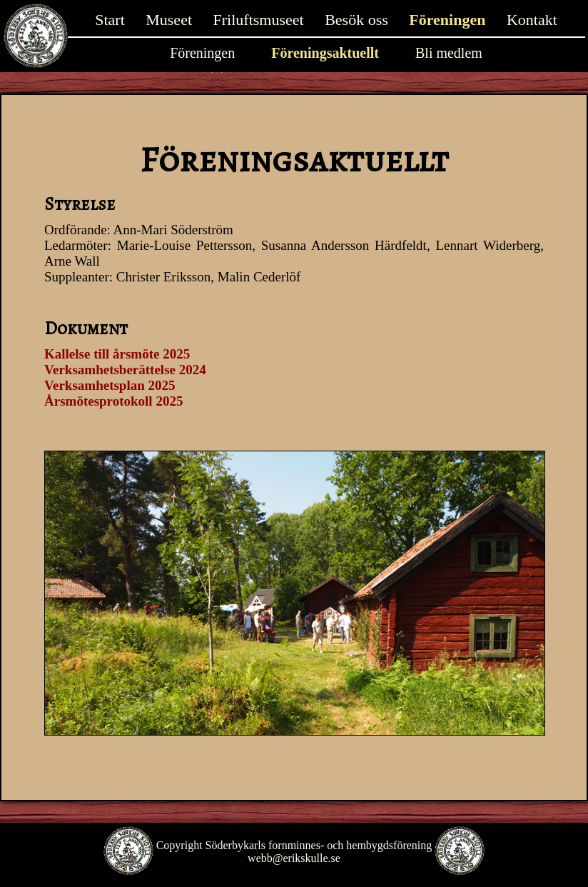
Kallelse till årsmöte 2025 (117, 354)
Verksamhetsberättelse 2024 (125, 370)
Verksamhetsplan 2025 (110, 385)
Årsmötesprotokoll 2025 (113, 401)
